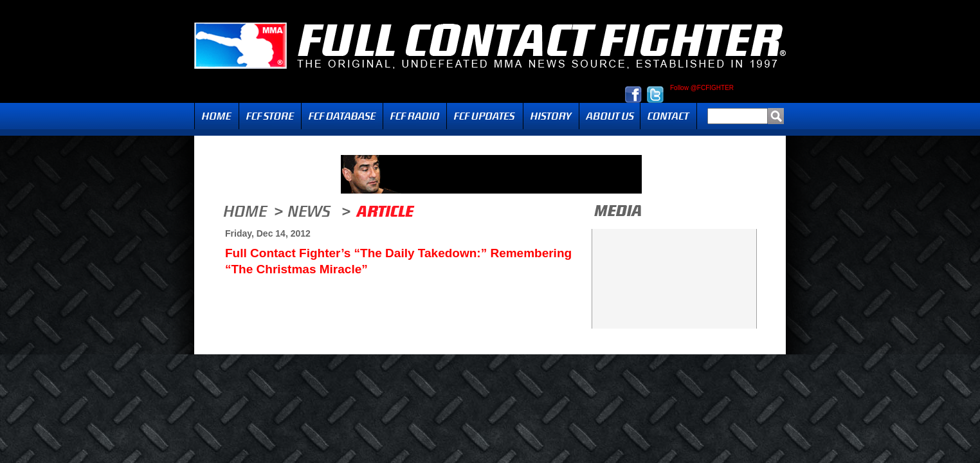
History (551, 116)
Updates (485, 116)
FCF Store (270, 116)
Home (217, 116)
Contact (668, 116)
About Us (610, 116)
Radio (415, 116)
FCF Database (342, 116)
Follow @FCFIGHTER (702, 88)
